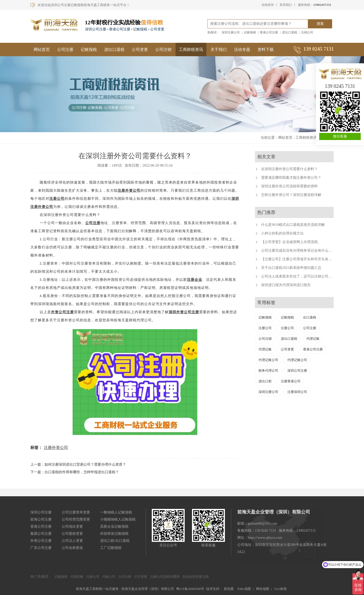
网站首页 (42, 49)
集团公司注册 (41, 534)
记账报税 (250, 32)
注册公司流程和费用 (165, 577)
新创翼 (229, 589)
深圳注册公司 (231, 32)
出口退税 (310, 317)
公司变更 (140, 49)
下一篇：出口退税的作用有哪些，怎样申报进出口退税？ (75, 472)
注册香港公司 (291, 381)
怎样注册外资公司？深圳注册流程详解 (291, 195)
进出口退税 (290, 32)
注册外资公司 (129, 191)
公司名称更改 (72, 548)
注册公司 (57, 199)
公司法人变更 (72, 541)
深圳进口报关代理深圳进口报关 (286, 285)
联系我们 (286, 5)
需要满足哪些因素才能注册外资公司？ (291, 178)
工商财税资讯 (191, 49)
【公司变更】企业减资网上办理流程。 (291, 242)
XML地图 (244, 589)
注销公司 (307, 32)
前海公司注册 (41, 519)
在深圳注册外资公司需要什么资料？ (289, 169)
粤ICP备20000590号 (190, 589)
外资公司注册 (62, 312)
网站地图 (263, 589)
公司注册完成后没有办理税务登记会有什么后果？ (300, 251)
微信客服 (340, 136)
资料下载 (266, 49)
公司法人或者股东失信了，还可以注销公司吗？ (298, 276)
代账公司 (109, 577)
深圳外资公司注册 (184, 312)
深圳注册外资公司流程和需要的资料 (289, 186)
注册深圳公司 (297, 392)
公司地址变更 (72, 527)
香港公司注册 (269, 32)
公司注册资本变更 (76, 512)
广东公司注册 (41, 548)
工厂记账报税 (111, 548)
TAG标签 (281, 589)
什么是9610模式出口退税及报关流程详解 (293, 225)
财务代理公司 (268, 371)
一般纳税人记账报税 (116, 512)
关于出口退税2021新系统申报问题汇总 (291, 268)
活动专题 (242, 49)
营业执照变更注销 (196, 577)
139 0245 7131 (340, 86)
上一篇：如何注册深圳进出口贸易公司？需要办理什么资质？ (78, 464)
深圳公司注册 (297, 371)
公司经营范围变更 (76, 519)
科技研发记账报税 (114, 534)
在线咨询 (268, 5)
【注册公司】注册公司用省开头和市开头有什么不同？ (304, 259)
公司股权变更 (72, 534)
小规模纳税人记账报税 (118, 519)
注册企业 (195, 280)
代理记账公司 (268, 360)
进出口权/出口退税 (115, 541)
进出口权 (265, 381)
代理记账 (313, 339)
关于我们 (219, 49)
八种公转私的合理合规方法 (282, 233)
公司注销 (163, 49)
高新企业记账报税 (114, 527)
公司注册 (65, 49)
